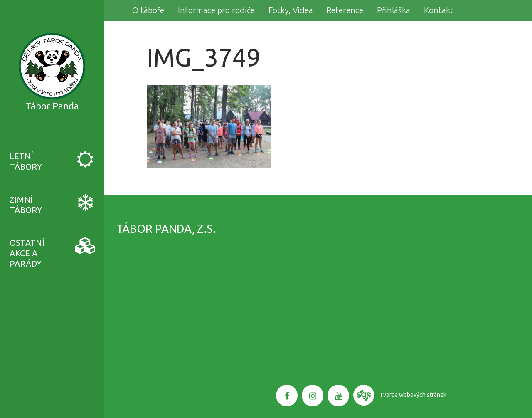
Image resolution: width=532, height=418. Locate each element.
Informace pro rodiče (216, 10)
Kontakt (439, 10)
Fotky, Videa (291, 10)
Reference (345, 10)
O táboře (148, 10)
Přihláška (394, 10)
